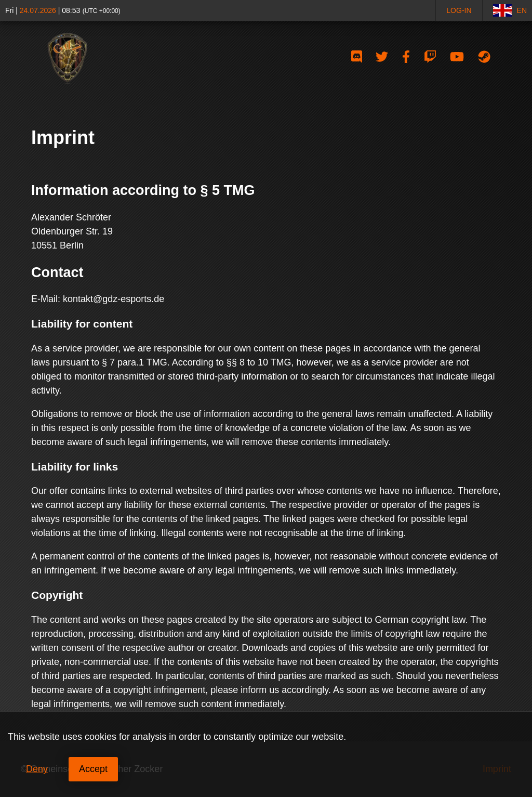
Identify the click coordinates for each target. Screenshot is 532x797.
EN (510, 10)
